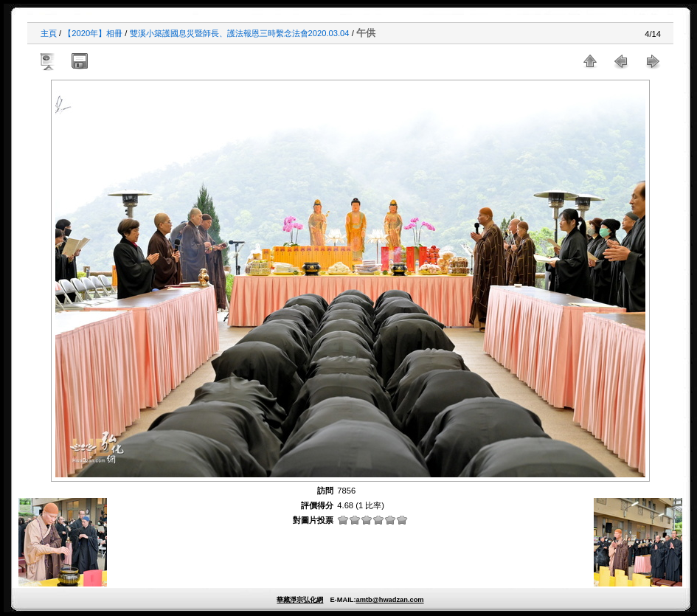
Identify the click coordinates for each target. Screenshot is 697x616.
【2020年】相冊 (93, 33)
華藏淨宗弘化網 (300, 600)
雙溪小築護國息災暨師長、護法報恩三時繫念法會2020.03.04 (240, 33)
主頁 (49, 33)
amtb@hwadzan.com (389, 600)
